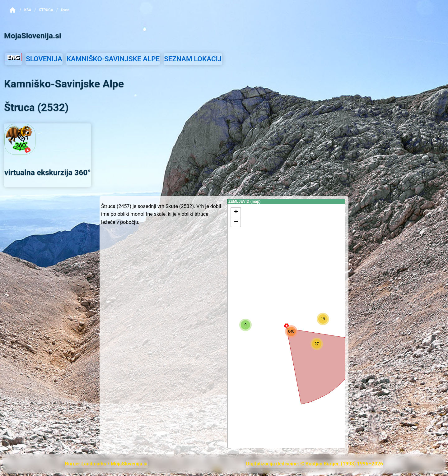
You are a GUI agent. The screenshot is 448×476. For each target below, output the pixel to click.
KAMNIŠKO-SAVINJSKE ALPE (113, 59)
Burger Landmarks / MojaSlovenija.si (106, 464)
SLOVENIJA (44, 59)
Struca (46, 10)
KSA (28, 10)
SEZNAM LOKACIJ (193, 59)
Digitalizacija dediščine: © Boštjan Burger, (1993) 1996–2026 (315, 464)
